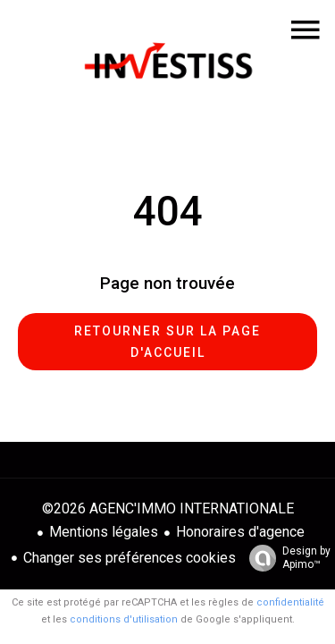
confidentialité (290, 602)
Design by (285, 558)
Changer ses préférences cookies (130, 558)
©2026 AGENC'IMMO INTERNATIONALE (168, 508)
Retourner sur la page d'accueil (167, 342)
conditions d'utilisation (124, 619)
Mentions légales (104, 532)
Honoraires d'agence (240, 532)
